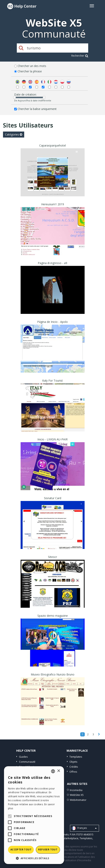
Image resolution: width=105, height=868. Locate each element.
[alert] (34, 815)
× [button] (58, 771)
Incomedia (76, 790)
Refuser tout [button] (48, 850)
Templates (76, 757)
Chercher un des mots (32, 66)
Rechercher (80, 56)
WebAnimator (78, 800)
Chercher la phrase (30, 71)
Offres (73, 772)
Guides (23, 757)
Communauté (27, 762)
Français (84, 828)
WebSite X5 (77, 795)
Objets (73, 762)
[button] (34, 858)
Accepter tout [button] (21, 850)
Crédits (74, 767)
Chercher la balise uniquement (37, 109)
